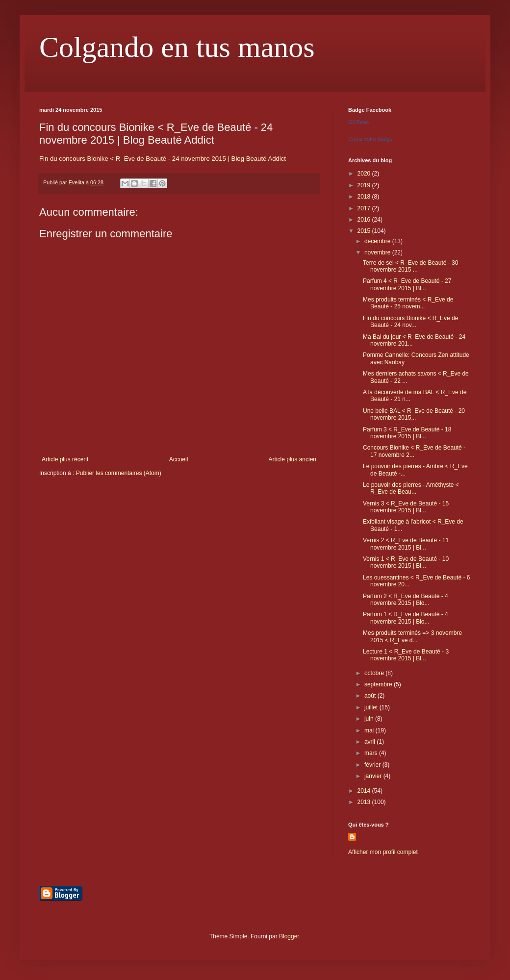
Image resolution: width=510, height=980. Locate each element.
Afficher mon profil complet (383, 852)
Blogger (289, 936)
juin (370, 719)
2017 (365, 208)
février (373, 765)
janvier (374, 776)
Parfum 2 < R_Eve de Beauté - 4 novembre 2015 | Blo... (406, 600)
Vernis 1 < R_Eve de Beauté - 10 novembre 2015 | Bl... (406, 562)
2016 (365, 220)
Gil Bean (358, 122)
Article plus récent (65, 459)
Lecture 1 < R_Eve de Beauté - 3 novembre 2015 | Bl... (406, 655)
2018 (365, 197)
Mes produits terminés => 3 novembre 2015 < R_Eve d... (412, 636)
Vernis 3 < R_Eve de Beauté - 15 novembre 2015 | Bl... (406, 507)
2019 (365, 185)
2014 (365, 791)
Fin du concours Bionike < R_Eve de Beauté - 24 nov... (410, 322)
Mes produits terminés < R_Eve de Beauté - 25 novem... (408, 303)
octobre (375, 673)
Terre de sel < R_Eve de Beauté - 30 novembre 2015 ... (410, 266)
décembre (378, 241)
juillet (372, 707)
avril (370, 742)
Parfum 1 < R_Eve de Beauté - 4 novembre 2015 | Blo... (406, 618)
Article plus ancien (293, 459)
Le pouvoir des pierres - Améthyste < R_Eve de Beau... (411, 488)
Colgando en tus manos (177, 47)
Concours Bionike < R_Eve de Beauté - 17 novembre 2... (414, 451)
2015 (365, 231)
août (371, 696)
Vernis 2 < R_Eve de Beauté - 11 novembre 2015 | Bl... (406, 544)
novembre (378, 252)
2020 (365, 174)
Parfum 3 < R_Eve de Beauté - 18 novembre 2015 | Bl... (407, 433)
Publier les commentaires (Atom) (119, 473)
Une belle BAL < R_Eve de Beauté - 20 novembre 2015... (414, 414)
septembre (379, 684)
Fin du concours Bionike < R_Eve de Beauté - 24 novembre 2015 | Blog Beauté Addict (163, 159)
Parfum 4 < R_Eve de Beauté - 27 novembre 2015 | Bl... (407, 284)
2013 (365, 802)
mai (370, 730)
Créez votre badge (370, 139)
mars (372, 753)
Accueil (179, 459)
